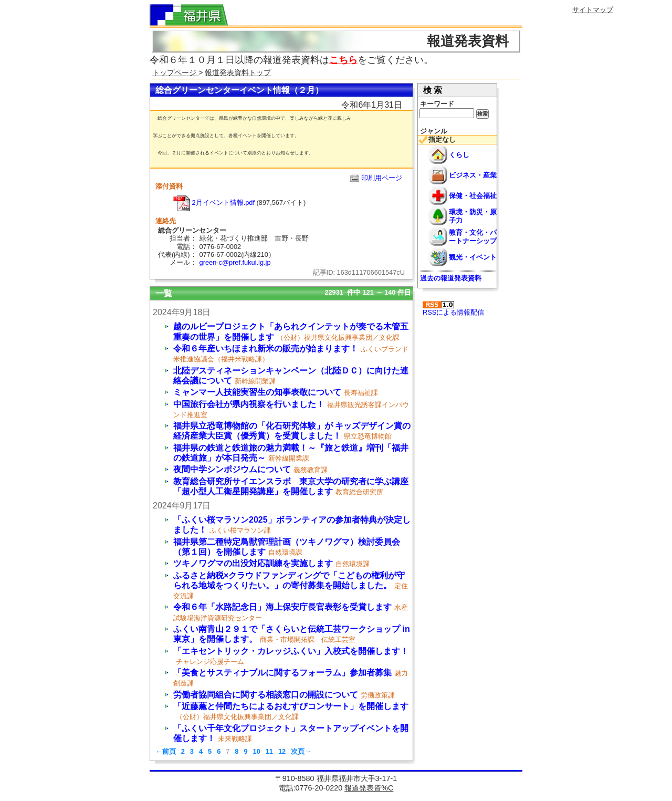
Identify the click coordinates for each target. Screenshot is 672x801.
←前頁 (166, 751)
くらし (459, 155)
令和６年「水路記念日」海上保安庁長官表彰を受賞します (282, 607)
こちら (343, 60)
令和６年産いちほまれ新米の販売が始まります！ (266, 349)
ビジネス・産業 (473, 175)
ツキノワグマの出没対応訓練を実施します (253, 563)
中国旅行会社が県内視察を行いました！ (249, 404)
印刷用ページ (382, 178)
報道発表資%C (369, 788)
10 (257, 751)
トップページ (175, 72)
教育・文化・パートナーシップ (473, 236)
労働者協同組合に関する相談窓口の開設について (266, 695)
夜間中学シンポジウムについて (232, 469)
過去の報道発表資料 (451, 278)
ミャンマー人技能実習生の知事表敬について (257, 392)
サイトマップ (593, 10)
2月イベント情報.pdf (214, 202)
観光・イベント (473, 257)
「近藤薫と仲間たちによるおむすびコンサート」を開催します (291, 706)
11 (269, 751)
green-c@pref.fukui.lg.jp (235, 262)
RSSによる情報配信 (453, 309)
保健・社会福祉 (473, 196)
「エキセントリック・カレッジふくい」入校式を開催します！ (291, 651)
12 (282, 751)
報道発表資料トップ (238, 72)
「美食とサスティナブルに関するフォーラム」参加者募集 (282, 673)
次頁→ (301, 751)
